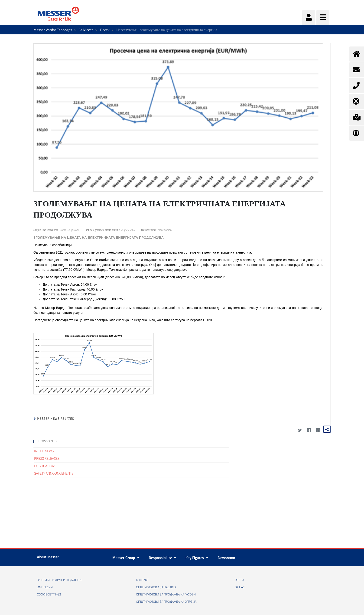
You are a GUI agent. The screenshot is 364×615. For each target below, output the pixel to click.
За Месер (86, 30)
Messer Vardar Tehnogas (53, 30)
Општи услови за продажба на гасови (166, 595)
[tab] (131, 441)
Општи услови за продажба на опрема (166, 602)
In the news (44, 451)
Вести (105, 30)
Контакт (142, 580)
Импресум (45, 587)
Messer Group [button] (126, 558)
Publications (45, 466)
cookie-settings (49, 595)
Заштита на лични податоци (59, 580)
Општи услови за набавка (156, 587)
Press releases (47, 459)
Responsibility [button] (162, 558)
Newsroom (226, 558)
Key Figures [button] (197, 558)
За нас (240, 587)
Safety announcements (54, 473)
